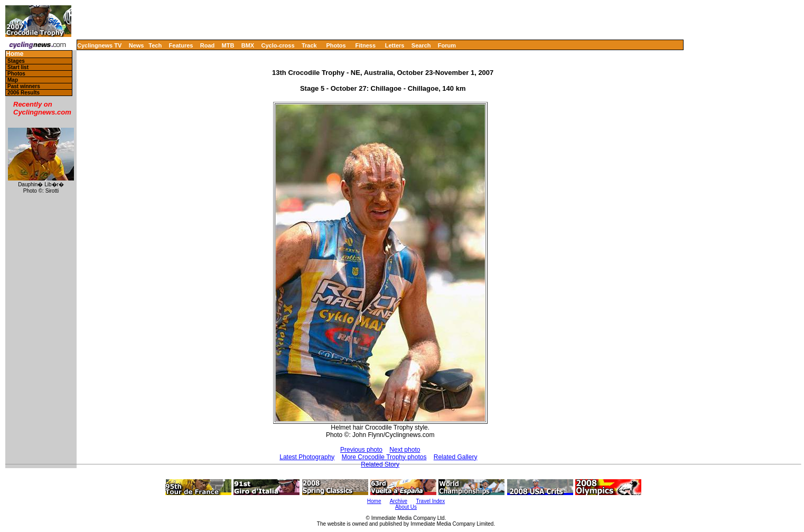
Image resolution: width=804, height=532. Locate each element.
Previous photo (361, 450)
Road (208, 45)
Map (13, 80)
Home (15, 54)
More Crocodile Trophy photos (384, 457)
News (137, 45)
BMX (248, 45)
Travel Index (431, 501)
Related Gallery (456, 457)
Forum (447, 45)
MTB (228, 45)
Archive (399, 501)
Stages (16, 61)
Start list (18, 67)
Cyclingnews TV (99, 45)
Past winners (24, 86)
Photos (336, 45)
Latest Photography (307, 457)
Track (309, 45)
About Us (406, 507)
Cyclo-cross (278, 45)
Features (181, 45)
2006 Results (24, 93)
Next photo (405, 450)
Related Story (380, 464)
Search (421, 45)
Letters (395, 45)
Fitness (365, 45)
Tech (155, 45)
